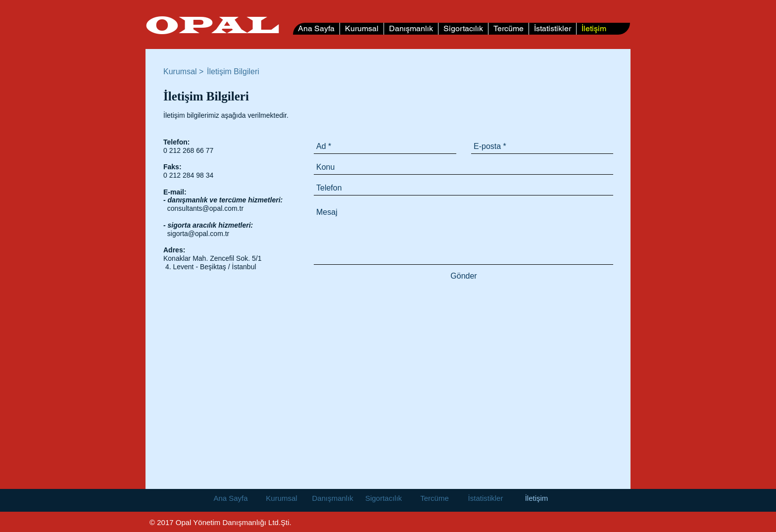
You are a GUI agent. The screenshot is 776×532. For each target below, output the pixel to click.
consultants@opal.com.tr (205, 208)
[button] (235, 72)
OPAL (212, 26)
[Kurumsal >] (185, 72)
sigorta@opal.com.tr (198, 234)
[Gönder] (464, 276)
